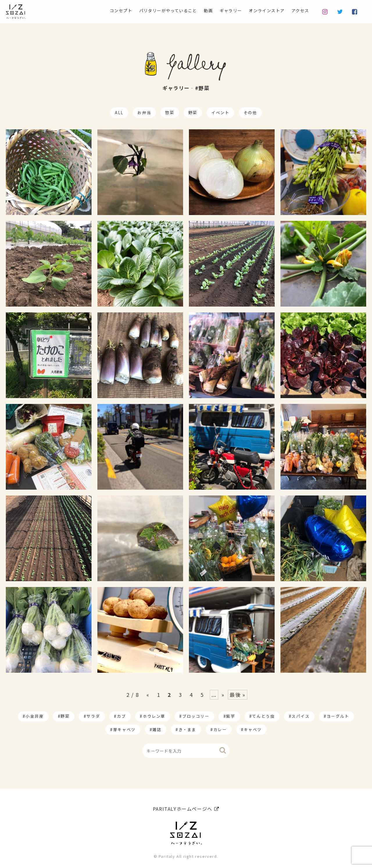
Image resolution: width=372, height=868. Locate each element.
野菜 (193, 112)
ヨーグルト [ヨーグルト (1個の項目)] (338, 716)
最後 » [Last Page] (237, 695)
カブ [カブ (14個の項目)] (121, 716)
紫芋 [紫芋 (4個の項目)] (231, 716)
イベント (220, 112)
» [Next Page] (223, 695)
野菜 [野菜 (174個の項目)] (65, 716)
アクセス (299, 10)
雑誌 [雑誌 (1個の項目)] (157, 729)
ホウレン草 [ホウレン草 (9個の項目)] (154, 716)
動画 (196, 10)
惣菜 (170, 112)
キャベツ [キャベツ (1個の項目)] (253, 729)
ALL (119, 112)
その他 (250, 112)
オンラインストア (261, 10)
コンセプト (98, 10)
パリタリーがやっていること (151, 10)
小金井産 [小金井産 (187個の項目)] (35, 716)
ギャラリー (221, 10)
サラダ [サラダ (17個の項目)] (93, 716)
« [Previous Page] (148, 695)
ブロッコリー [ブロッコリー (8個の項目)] (196, 716)
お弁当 (144, 112)
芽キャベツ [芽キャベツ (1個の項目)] (124, 729)
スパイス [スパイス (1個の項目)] (301, 716)
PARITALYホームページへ (186, 807)
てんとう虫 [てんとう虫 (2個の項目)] (263, 716)
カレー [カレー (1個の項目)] (220, 729)
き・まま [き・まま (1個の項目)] (187, 729)
